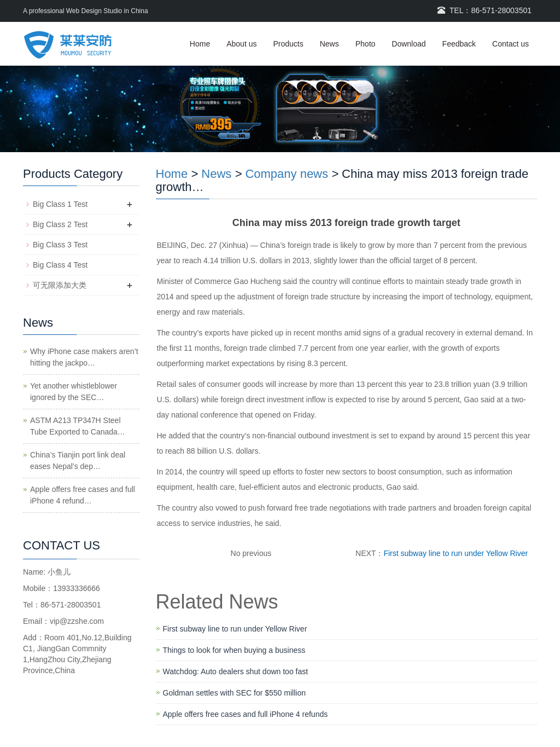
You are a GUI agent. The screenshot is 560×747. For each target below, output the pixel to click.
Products (288, 44)
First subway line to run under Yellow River (456, 553)
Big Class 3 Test (60, 245)
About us (241, 44)
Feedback (459, 44)
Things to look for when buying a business (234, 650)
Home (200, 44)
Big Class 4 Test (60, 265)
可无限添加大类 (60, 285)
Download (409, 44)
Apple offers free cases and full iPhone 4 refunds (246, 714)
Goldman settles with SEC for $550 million (234, 693)
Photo (366, 44)
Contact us (511, 44)
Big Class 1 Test (60, 204)
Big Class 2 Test (60, 224)
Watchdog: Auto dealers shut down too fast (236, 671)
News (329, 44)
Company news (287, 174)
